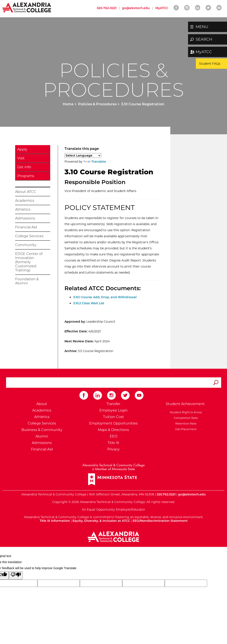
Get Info (24, 167)
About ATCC (26, 192)
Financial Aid (26, 227)
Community (26, 245)
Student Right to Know (185, 412)
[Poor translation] (16, 575)
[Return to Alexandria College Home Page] (27, 7)
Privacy (113, 449)
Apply (22, 149)
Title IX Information (55, 521)
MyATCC (204, 52)
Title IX (113, 443)
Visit (21, 158)
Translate (95, 162)
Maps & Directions (113, 430)
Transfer (113, 404)
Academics (25, 201)
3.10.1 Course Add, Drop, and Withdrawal (105, 297)
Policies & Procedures (97, 104)
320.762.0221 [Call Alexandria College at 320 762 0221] (166, 494)
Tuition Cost (113, 417)
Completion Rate (185, 418)
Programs (26, 176)
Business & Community (42, 430)
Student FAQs (210, 64)
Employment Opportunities (113, 423)
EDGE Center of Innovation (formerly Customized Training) (29, 262)
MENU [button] (202, 27)
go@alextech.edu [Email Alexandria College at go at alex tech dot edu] (136, 8)
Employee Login (113, 410)
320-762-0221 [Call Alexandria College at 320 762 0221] (107, 8)
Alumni (42, 436)
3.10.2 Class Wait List (89, 303)
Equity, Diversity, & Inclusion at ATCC (101, 521)
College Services (29, 236)
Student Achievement (185, 404)
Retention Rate (185, 423)
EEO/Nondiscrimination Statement (160, 521)
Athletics (23, 209)
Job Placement (185, 429)
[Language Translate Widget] (83, 155)
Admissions (25, 218)
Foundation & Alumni (27, 281)
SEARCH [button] (204, 39)
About (42, 404)
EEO (113, 436)
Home (68, 104)
